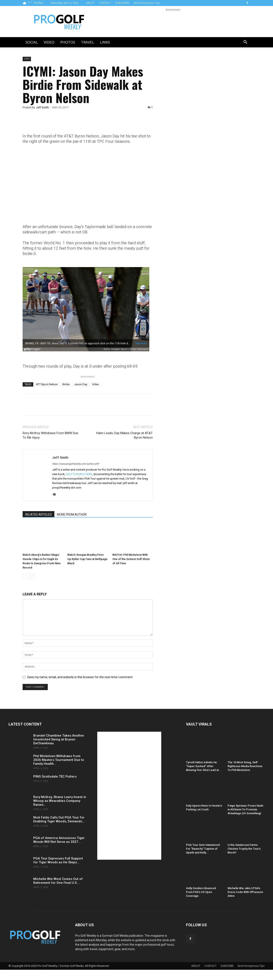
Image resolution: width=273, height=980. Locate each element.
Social (32, 42)
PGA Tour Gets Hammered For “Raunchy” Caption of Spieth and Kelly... (203, 849)
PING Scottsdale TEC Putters (55, 776)
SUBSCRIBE (122, 3)
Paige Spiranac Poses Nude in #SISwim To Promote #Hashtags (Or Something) (245, 809)
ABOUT (90, 3)
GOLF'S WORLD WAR (79, 474)
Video (49, 42)
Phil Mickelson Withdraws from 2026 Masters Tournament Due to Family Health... (59, 760)
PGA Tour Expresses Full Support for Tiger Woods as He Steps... (58, 860)
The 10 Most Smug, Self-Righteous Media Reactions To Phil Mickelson (245, 766)
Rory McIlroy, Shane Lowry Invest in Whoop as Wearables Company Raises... (60, 801)
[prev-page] (25, 576)
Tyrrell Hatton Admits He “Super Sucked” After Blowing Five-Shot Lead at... (204, 766)
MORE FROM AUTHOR (72, 515)
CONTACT (105, 3)
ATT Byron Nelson (47, 384)
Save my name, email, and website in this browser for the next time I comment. (80, 677)
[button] (245, 43)
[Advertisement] (195, 130)
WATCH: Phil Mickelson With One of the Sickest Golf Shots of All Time (131, 559)
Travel (88, 42)
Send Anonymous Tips (147, 3)
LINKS (105, 42)
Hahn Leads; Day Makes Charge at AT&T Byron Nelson (124, 435)
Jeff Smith (42, 107)
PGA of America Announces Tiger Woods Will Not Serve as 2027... (59, 840)
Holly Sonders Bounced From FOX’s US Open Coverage (201, 892)
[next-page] (32, 576)
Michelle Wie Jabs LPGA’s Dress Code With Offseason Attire (245, 892)
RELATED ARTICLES (38, 515)
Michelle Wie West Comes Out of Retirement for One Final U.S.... (58, 881)
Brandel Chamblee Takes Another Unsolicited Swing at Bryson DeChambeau (59, 739)
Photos (68, 42)
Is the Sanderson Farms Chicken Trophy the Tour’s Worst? (244, 849)
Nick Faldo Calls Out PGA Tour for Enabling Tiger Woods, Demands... (59, 819)
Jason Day (81, 384)
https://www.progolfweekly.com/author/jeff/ (76, 464)
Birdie (66, 384)
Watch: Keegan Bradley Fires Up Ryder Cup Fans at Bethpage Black (87, 559)
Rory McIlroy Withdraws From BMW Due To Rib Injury (50, 435)
